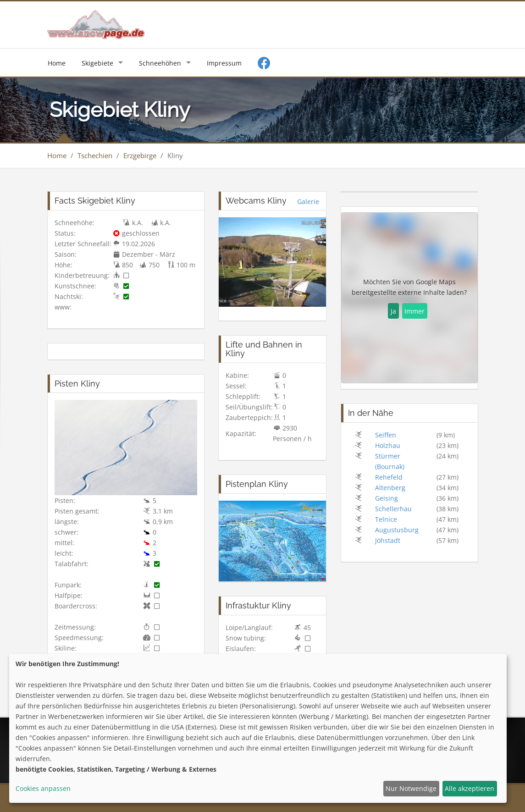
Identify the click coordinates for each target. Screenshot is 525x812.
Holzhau (388, 445)
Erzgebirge (140, 155)
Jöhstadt (388, 540)
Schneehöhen (160, 63)
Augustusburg (397, 530)
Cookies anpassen (43, 788)
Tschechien (95, 155)
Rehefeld (389, 477)
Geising (387, 498)
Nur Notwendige (411, 788)
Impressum (224, 63)
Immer (414, 311)
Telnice (386, 519)
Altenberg (390, 488)
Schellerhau (393, 509)
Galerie (308, 202)
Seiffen (386, 435)
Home (57, 63)
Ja (393, 311)
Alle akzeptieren (470, 788)
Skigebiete (97, 63)
